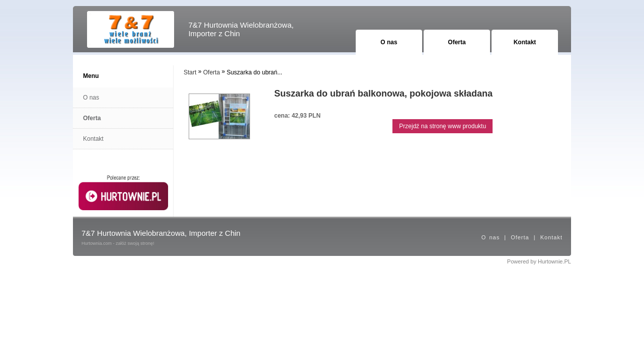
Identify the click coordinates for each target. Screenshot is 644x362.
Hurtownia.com (97, 243)
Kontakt (525, 42)
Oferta (457, 42)
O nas (389, 42)
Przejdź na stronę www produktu (442, 126)
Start (190, 72)
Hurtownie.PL (554, 261)
